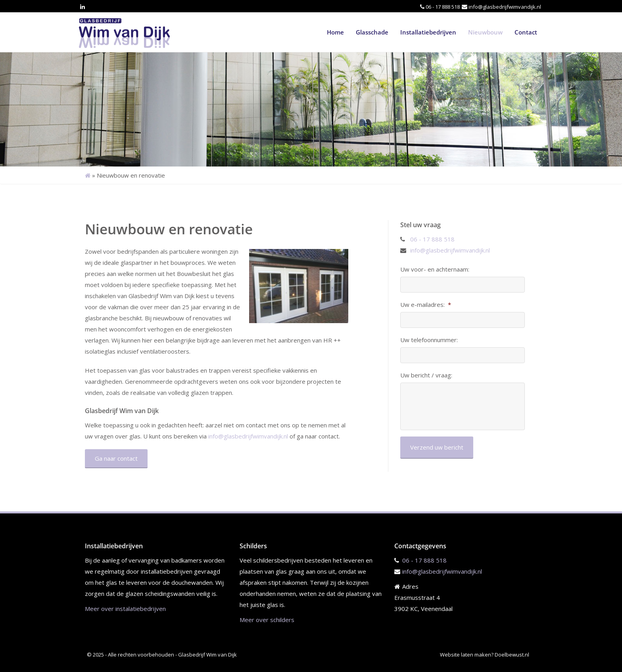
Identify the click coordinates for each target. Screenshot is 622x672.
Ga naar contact (116, 458)
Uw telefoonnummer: (429, 340)
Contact (526, 32)
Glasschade (372, 32)
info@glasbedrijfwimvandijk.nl (505, 7)
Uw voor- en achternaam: (435, 269)
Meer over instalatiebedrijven (125, 609)
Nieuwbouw (485, 32)
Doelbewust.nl (512, 655)
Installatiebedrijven (428, 32)
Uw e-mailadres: (426, 305)
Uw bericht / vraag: (426, 375)
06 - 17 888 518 (443, 7)
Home (335, 32)
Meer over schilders (267, 620)
